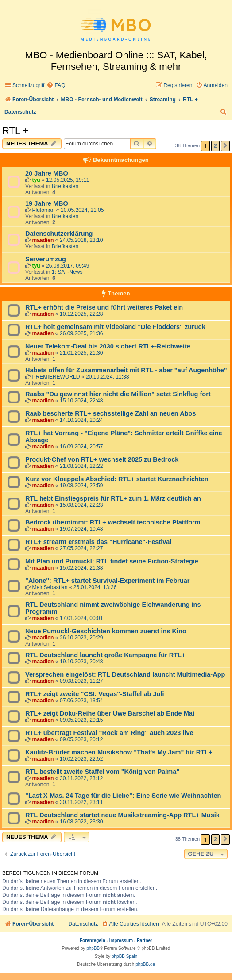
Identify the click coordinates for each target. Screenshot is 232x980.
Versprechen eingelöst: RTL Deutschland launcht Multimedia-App (125, 674)
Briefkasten (65, 186)
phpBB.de (145, 964)
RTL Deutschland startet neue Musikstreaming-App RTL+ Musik (122, 815)
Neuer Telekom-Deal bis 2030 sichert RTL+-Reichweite (108, 346)
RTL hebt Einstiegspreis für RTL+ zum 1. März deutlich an (113, 498)
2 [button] (215, 146)
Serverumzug (46, 259)
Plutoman (43, 210)
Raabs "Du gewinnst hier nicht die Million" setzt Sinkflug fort (118, 394)
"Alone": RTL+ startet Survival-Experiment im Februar (108, 581)
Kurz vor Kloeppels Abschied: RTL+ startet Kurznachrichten (117, 479)
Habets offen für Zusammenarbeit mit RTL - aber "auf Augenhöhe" (126, 370)
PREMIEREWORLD (56, 377)
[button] (225, 146)
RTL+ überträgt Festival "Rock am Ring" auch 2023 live (109, 733)
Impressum (121, 940)
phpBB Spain (124, 956)
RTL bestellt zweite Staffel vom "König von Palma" (102, 772)
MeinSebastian (50, 587)
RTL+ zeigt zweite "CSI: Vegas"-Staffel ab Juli (95, 694)
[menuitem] (56, 86)
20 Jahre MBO (47, 173)
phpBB (93, 948)
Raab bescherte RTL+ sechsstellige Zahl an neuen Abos (110, 413)
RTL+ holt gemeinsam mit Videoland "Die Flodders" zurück (115, 327)
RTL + (15, 131)
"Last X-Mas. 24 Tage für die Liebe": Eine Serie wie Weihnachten (123, 796)
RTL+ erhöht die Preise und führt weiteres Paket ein (104, 307)
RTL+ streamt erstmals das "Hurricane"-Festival (98, 542)
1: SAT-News (67, 272)
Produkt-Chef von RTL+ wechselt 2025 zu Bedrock (102, 459)
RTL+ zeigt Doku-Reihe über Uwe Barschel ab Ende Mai (110, 713)
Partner (145, 940)
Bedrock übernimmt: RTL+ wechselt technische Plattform (113, 522)
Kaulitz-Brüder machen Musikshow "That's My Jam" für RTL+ (119, 752)
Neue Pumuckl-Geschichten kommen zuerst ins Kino (106, 631)
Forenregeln (93, 940)
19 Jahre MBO (47, 203)
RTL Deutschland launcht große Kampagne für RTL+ (105, 655)
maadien (43, 240)
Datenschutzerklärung (59, 234)
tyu (36, 180)
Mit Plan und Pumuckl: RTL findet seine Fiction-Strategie (112, 561)
